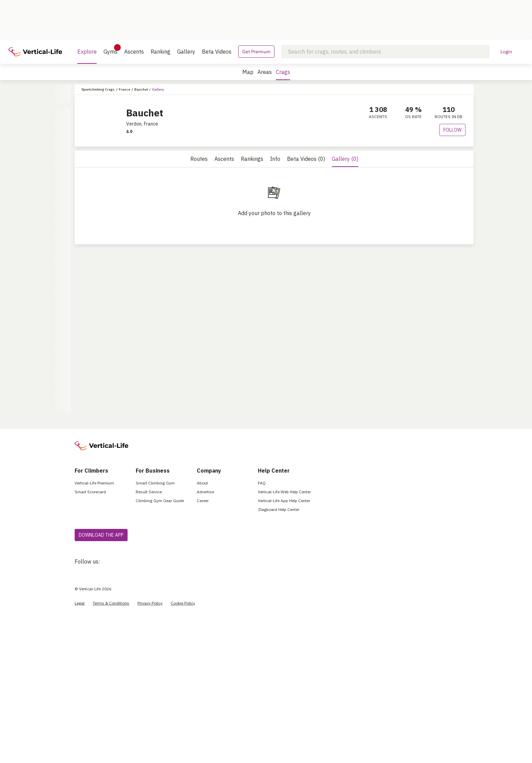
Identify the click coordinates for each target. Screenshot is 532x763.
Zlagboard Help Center (279, 509)
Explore (87, 56)
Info (275, 159)
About (202, 483)
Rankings (252, 159)
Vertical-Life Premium (94, 483)
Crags (283, 74)
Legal (80, 603)
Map (248, 72)
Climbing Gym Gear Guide (160, 501)
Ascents (134, 52)
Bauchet (141, 89)
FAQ (262, 483)
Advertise (205, 492)
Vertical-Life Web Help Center (284, 492)
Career (203, 501)
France (125, 89)
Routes (199, 159)
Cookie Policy (183, 603)
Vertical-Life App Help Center (284, 501)
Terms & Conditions (111, 603)
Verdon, (134, 124)
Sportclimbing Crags (98, 89)
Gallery (186, 52)
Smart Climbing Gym (155, 483)
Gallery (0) (345, 159)
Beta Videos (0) (306, 159)
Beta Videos (217, 52)
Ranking (160, 52)
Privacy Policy (150, 603)
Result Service (149, 492)
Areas (265, 72)
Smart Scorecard (90, 492)
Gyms (110, 50)
